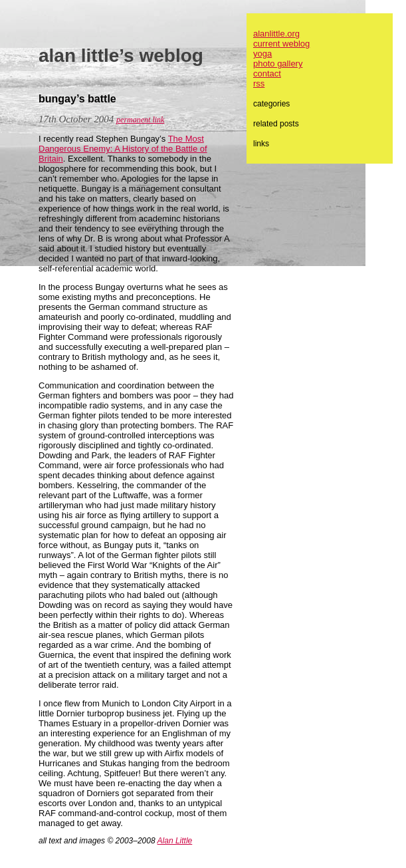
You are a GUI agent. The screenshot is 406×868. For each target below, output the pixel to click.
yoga (262, 54)
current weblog (281, 44)
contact (267, 73)
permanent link (140, 120)
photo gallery (278, 64)
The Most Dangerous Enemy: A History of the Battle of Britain (123, 149)
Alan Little (175, 841)
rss (259, 83)
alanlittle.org (276, 34)
